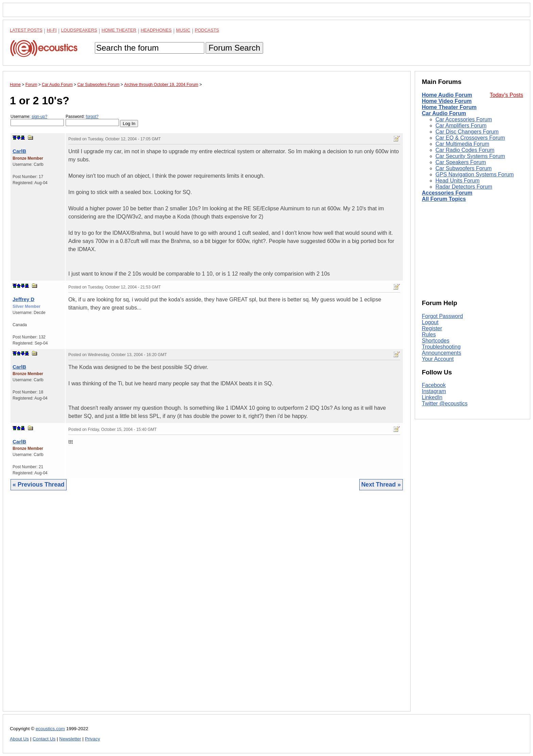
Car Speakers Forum (461, 162)
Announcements (442, 353)
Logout (430, 322)
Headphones (156, 30)
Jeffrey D (23, 299)
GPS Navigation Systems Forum (475, 174)
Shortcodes (436, 341)
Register (432, 328)
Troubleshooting (441, 347)
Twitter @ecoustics (445, 403)
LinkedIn (432, 397)
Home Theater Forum (449, 107)
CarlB (19, 151)
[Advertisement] (207, 606)
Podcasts (207, 30)
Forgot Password (442, 316)
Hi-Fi (52, 30)
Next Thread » (381, 485)
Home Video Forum (447, 101)
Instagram (434, 391)
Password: (92, 120)
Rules (429, 335)
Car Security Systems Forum (470, 156)
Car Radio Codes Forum (465, 150)
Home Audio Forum (447, 95)
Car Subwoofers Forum (463, 168)
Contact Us (44, 739)
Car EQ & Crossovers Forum (470, 138)
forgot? (92, 117)
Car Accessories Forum (464, 119)
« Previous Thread (39, 485)
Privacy (93, 739)
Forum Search (234, 48)
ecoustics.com (50, 729)
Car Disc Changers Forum (467, 132)
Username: (37, 120)
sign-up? (39, 117)
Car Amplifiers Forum (461, 126)
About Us (19, 739)
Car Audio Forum (444, 113)
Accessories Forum (447, 193)
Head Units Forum (458, 181)
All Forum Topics (444, 199)
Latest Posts (26, 30)
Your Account (438, 359)
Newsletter (70, 739)
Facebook (434, 385)
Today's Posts (506, 95)
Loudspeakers (79, 30)
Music (183, 30)
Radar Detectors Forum (464, 187)
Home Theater (119, 30)
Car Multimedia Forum (462, 144)
